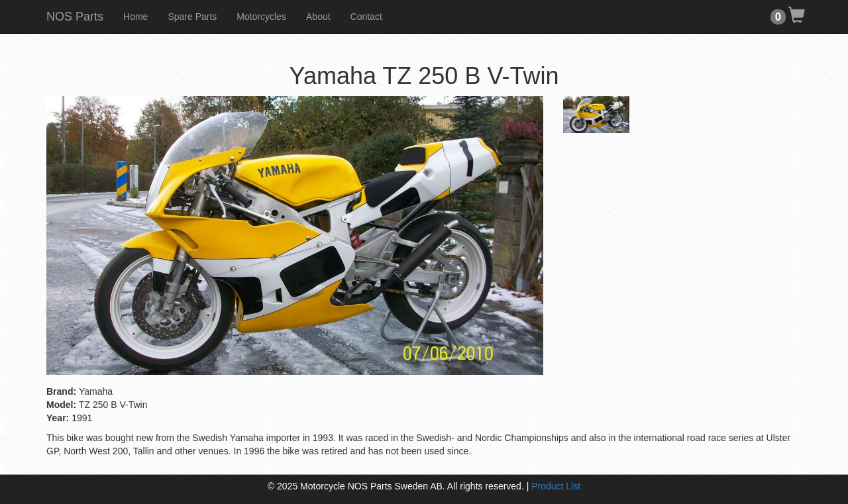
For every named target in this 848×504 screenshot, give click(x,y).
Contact (366, 17)
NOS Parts (75, 17)
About (318, 17)
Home (135, 17)
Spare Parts (192, 17)
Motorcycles (261, 17)
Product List (556, 486)
